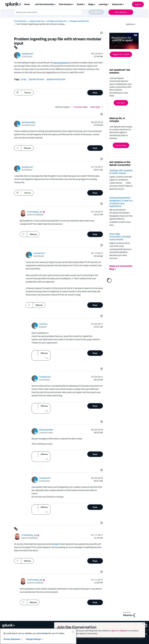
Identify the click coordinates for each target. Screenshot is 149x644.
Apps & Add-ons (37, 21)
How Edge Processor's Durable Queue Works (120, 237)
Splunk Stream (36, 79)
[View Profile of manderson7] (28, 54)
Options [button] (129, 24)
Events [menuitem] (80, 4)
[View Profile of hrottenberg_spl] (35, 212)
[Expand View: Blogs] (95, 4)
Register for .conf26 (121, 54)
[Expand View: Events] (84, 4)
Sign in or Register (119, 631)
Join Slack (121, 103)
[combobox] (59, 12)
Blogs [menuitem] (91, 4)
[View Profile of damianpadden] (29, 122)
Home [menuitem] (27, 4)
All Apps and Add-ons (57, 21)
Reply (95, 93)
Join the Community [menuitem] (44, 4)
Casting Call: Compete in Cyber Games (121, 172)
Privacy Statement (12, 639)
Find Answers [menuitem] (65, 4)
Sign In (138, 4)
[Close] (73, 632)
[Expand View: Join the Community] (55, 4)
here (57, 544)
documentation (61, 63)
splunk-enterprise (56, 79)
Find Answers (20, 21)
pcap (24, 79)
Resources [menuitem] (117, 4)
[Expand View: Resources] (123, 4)
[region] (38, 636)
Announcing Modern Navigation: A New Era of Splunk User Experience (121, 202)
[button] (101, 33)
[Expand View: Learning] (108, 4)
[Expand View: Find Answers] (73, 4)
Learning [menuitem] (103, 4)
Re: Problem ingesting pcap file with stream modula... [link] (41, 24)
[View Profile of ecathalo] (43, 324)
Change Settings (33, 639)
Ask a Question (121, 12)
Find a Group (121, 145)
